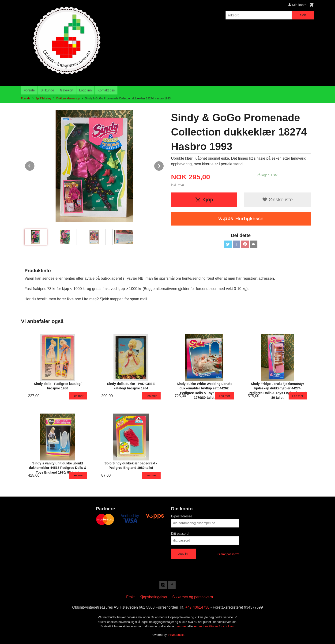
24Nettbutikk (176, 635)
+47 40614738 (198, 607)
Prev (35, 165)
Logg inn (86, 90)
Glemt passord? (228, 554)
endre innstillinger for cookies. (214, 626)
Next (164, 165)
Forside (29, 90)
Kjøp (204, 200)
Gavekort (67, 90)
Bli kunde (47, 90)
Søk (303, 15)
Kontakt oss (106, 90)
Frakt (130, 597)
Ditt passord (180, 534)
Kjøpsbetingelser (153, 597)
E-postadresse (182, 516)
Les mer (182, 626)
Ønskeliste (277, 200)
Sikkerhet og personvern (193, 597)
